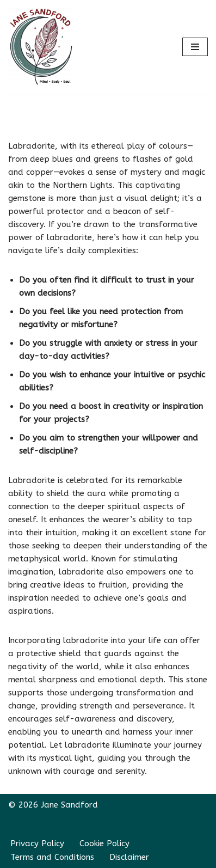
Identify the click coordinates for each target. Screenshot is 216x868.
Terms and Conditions (52, 857)
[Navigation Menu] (195, 47)
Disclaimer (129, 857)
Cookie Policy (104, 843)
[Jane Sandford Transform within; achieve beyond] (41, 47)
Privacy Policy (37, 843)
